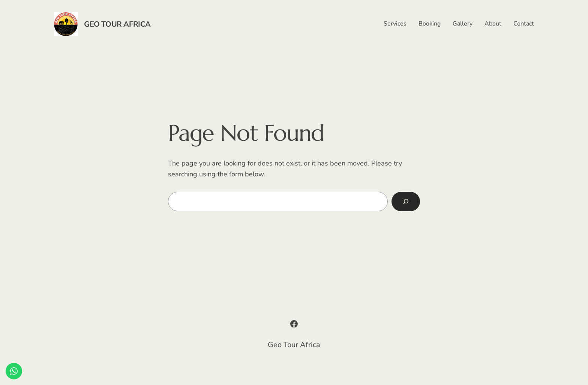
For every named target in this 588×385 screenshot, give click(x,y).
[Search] (406, 202)
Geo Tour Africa (117, 24)
